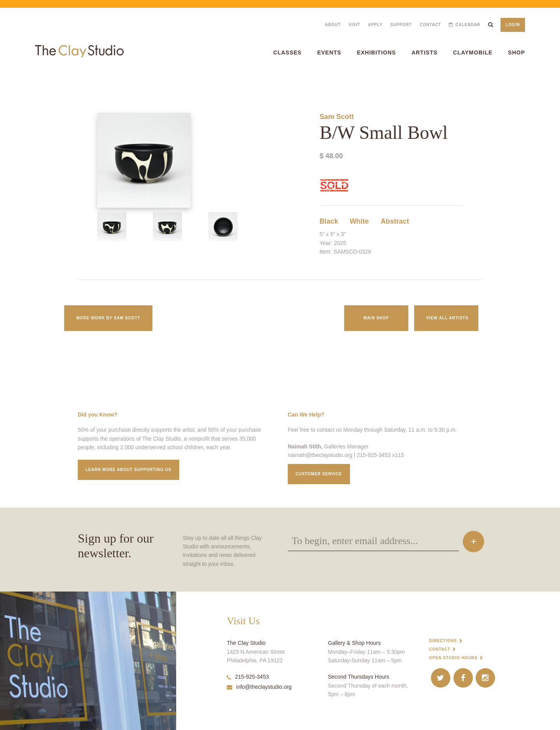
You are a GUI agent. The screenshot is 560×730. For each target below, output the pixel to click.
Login (513, 25)
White (359, 221)
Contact (430, 25)
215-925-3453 (248, 677)
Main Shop (376, 318)
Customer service (319, 474)
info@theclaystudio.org (259, 687)
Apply (375, 25)
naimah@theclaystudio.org (320, 455)
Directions (443, 641)
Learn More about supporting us (129, 470)
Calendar (468, 25)
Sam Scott (337, 117)
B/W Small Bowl (13, 81)
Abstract (395, 221)
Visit (354, 25)
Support (401, 25)
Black (329, 221)
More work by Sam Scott (108, 318)
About (333, 25)
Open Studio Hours (453, 658)
